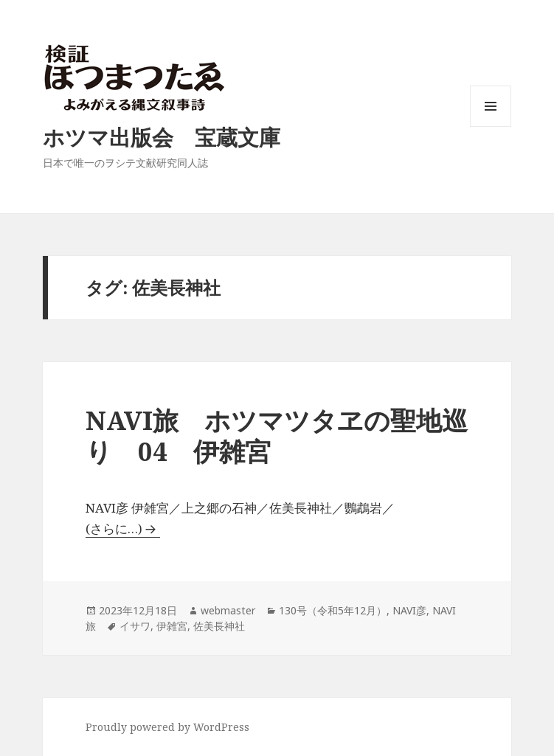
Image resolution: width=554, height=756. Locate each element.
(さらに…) (114, 528)
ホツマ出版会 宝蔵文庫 (162, 137)
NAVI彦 (409, 610)
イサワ (135, 626)
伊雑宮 (172, 626)
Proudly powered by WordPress (167, 727)
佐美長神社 (219, 626)
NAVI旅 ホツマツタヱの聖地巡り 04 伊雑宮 (277, 436)
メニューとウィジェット (491, 126)
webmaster (228, 610)
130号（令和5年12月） (333, 610)
